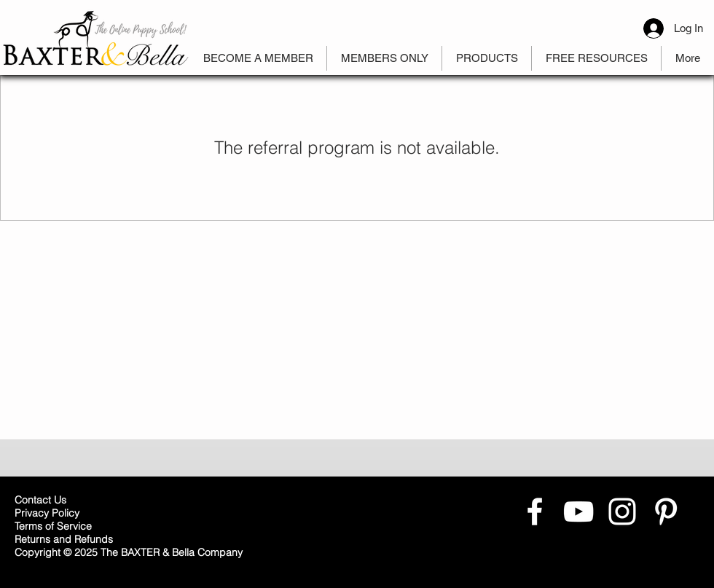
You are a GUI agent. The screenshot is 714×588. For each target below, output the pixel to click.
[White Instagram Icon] (622, 511)
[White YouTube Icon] (578, 511)
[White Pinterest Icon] (666, 511)
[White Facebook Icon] (535, 511)
